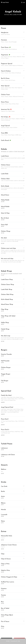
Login (23, 3)
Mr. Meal (18, 641)
